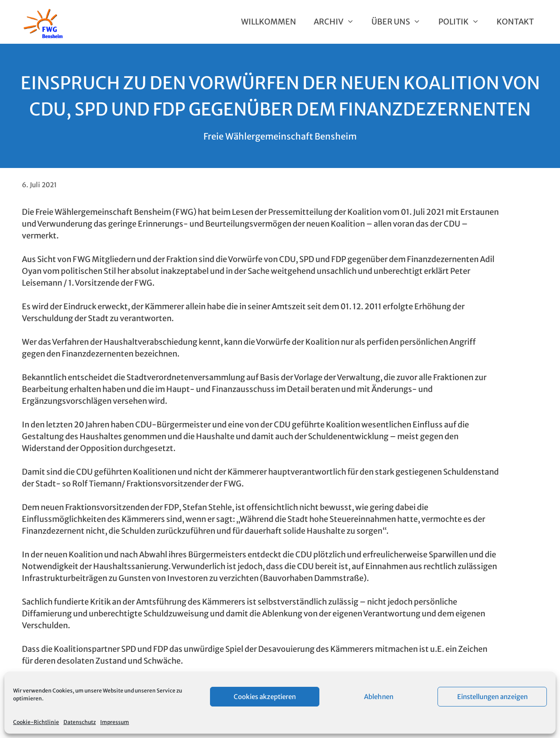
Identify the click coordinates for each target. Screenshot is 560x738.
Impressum (115, 722)
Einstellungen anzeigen (492, 697)
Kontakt (515, 22)
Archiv (338, 22)
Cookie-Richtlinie (36, 722)
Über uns (400, 22)
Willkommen (269, 22)
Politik (463, 22)
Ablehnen (379, 697)
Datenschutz (80, 722)
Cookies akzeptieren (265, 697)
